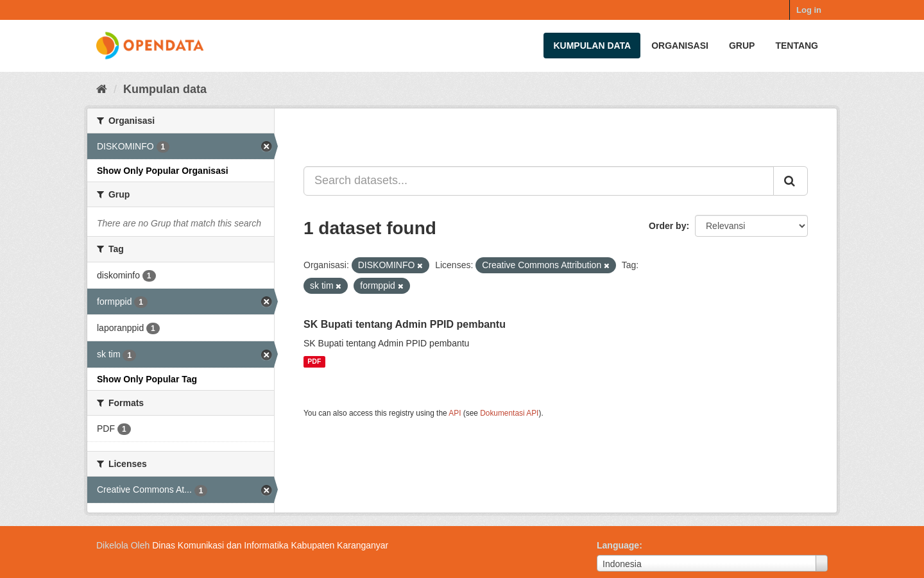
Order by (667, 226)
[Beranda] (102, 89)
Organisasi (680, 46)
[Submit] (791, 181)
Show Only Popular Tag (147, 379)
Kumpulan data (592, 46)
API (455, 413)
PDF (314, 362)
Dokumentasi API (509, 413)
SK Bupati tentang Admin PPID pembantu (405, 324)
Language (618, 545)
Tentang (797, 46)
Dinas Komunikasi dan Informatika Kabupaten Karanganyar (270, 545)
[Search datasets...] (539, 181)
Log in (809, 10)
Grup (742, 46)
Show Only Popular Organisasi (163, 171)
